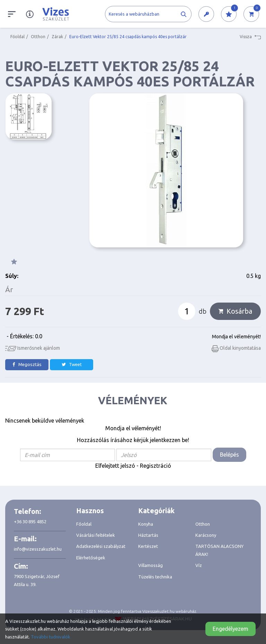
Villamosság (150, 565)
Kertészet (148, 546)
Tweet (72, 365)
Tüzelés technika (155, 577)
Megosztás (27, 365)
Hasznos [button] (90, 511)
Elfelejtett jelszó (115, 466)
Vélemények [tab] (133, 400)
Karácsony (206, 535)
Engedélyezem (230, 629)
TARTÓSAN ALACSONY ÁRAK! (219, 550)
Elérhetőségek (91, 558)
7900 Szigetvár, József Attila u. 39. (37, 580)
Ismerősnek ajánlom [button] (33, 348)
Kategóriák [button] (156, 511)
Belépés (229, 455)
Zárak (57, 37)
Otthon (38, 37)
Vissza (250, 37)
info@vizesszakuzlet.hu (38, 549)
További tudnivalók (51, 637)
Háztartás (148, 535)
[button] (206, 14)
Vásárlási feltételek (96, 535)
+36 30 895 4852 (30, 522)
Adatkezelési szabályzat (101, 546)
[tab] (102, 511)
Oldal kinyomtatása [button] (236, 348)
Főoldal (17, 37)
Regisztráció (156, 466)
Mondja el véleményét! (236, 337)
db (203, 311)
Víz (199, 565)
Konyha (146, 524)
